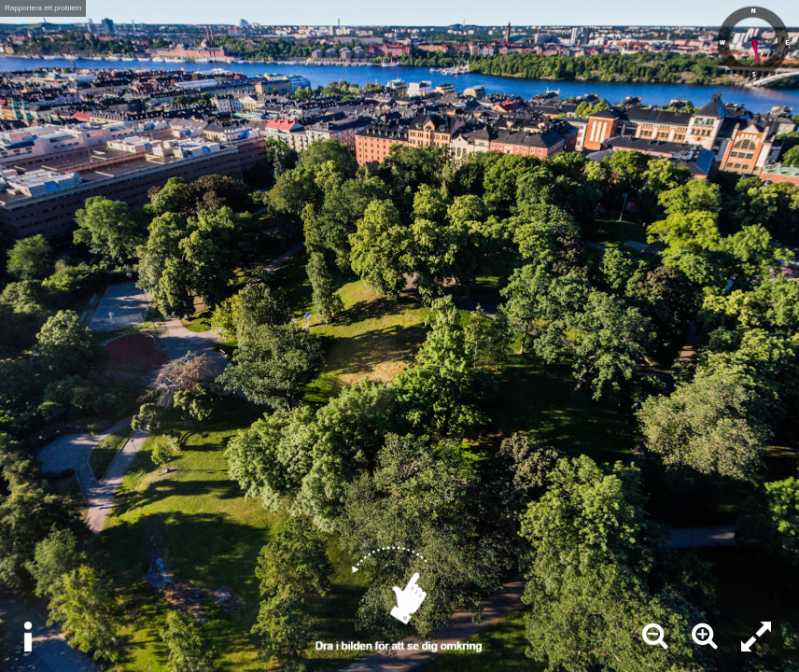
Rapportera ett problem (43, 8)
